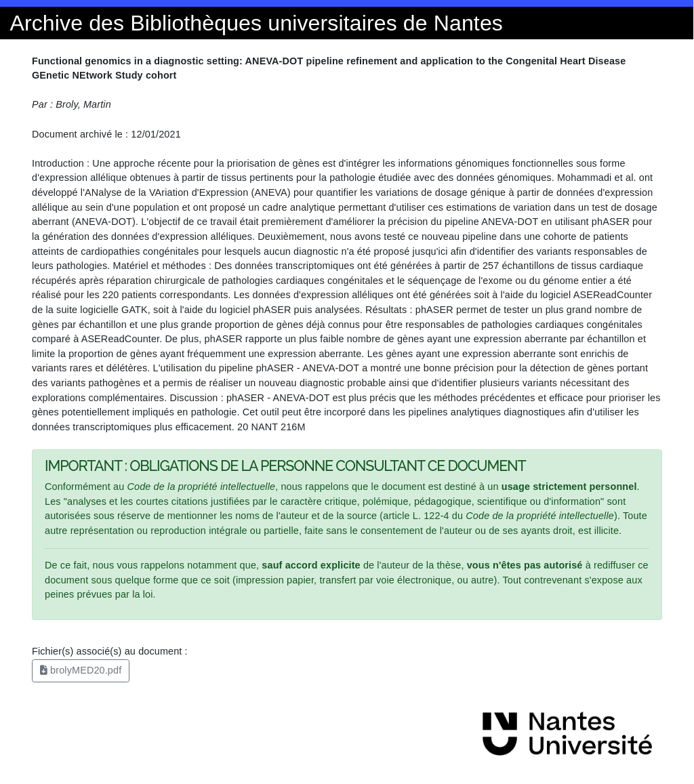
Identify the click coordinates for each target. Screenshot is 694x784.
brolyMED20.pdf (81, 670)
